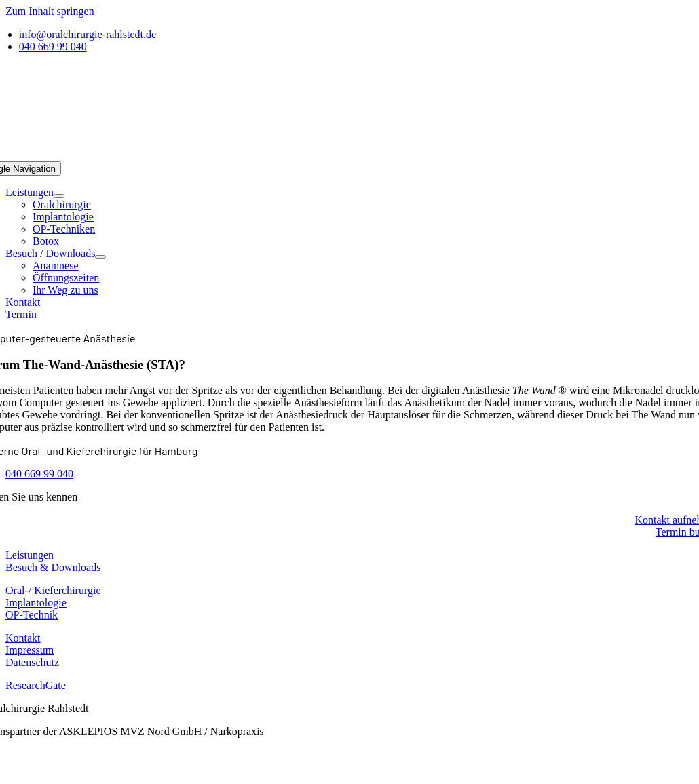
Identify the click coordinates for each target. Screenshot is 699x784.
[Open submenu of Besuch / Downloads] (100, 257)
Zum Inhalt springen (50, 11)
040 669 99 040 (39, 474)
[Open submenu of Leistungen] (59, 196)
